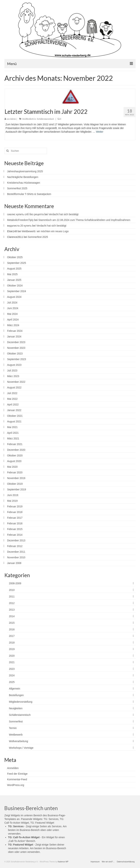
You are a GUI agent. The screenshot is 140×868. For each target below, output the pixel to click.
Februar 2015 (15, 529)
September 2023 (17, 359)
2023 (12, 669)
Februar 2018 (15, 512)
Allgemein (14, 689)
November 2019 (16, 478)
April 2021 (13, 433)
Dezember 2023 (16, 342)
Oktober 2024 (15, 286)
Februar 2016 (15, 523)
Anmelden (13, 768)
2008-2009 (15, 583)
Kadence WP (63, 862)
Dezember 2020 (16, 450)
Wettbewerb (16, 735)
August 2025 (14, 269)
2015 (12, 623)
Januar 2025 (14, 280)
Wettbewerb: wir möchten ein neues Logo (45, 231)
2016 (12, 629)
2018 (12, 643)
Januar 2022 (14, 410)
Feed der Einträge (17, 774)
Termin (13, 728)
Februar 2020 (15, 472)
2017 (12, 636)
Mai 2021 (12, 427)
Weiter (100, 132)
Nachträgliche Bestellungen (23, 177)
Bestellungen (16, 695)
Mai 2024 (12, 314)
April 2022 (13, 404)
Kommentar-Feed (17, 779)
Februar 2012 (15, 546)
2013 (12, 610)
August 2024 (14, 297)
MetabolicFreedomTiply (20, 220)
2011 (12, 597)
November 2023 (16, 348)
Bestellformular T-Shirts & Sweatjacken (29, 194)
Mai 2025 (12, 274)
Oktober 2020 (15, 455)
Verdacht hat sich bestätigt (63, 214)
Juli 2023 (12, 371)
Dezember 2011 (16, 552)
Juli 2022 (12, 393)
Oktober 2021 (15, 416)
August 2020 (14, 461)
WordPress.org (16, 785)
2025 (12, 682)
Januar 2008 (14, 563)
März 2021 (13, 438)
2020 (12, 656)
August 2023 (14, 365)
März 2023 (13, 376)
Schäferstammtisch (46, 119)
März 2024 (13, 325)
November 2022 (16, 382)
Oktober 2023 (15, 354)
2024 (12, 675)
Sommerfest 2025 (17, 188)
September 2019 (17, 489)
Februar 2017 (15, 518)
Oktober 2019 (15, 484)
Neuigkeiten (16, 708)
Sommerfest (16, 721)
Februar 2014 (15, 535)
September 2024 (17, 291)
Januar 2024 (14, 337)
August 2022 (14, 388)
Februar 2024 (15, 331)
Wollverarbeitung (19, 741)
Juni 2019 (13, 495)
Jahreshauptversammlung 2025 (25, 171)
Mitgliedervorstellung (21, 702)
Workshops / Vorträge (21, 748)
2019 (12, 649)
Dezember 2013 (16, 540)
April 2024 (13, 320)
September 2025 (17, 263)
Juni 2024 (13, 308)
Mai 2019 (12, 501)
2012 (12, 603)
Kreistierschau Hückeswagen (24, 183)
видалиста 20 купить (19, 226)
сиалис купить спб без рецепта (25, 214)
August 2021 (14, 421)
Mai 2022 (12, 399)
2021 (12, 662)
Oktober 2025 (15, 257)
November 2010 (16, 557)
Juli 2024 (12, 303)
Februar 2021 (15, 444)
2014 (12, 616)
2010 (12, 590)
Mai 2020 (12, 467)
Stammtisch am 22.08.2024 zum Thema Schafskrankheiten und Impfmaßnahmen (84, 220)
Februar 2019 (15, 506)
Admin (13, 119)
